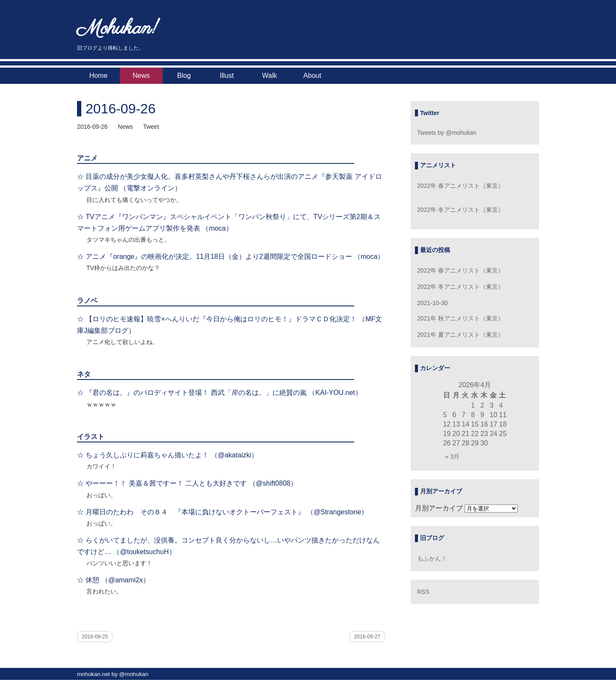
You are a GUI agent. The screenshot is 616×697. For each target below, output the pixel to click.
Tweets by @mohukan (447, 133)
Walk (270, 76)
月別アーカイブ (439, 508)
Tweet (151, 127)
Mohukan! (118, 29)
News (141, 76)
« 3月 (452, 457)
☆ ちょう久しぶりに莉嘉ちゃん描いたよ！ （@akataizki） (167, 455)
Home (99, 76)
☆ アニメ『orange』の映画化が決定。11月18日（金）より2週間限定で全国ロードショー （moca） (231, 257)
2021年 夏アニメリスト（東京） (461, 335)
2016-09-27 (367, 637)
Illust (227, 76)
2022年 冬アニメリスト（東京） (461, 210)
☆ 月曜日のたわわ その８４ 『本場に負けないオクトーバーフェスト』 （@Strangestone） (222, 512)
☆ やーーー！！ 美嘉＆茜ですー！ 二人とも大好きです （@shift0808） (187, 483)
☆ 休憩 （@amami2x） (113, 580)
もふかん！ (432, 558)
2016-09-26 (121, 109)
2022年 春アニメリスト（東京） (461, 186)
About (312, 76)
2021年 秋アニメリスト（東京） (461, 318)
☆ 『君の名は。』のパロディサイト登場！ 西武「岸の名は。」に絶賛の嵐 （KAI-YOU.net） (219, 393)
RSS (423, 592)
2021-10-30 (432, 303)
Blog (184, 76)
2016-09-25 (95, 637)
